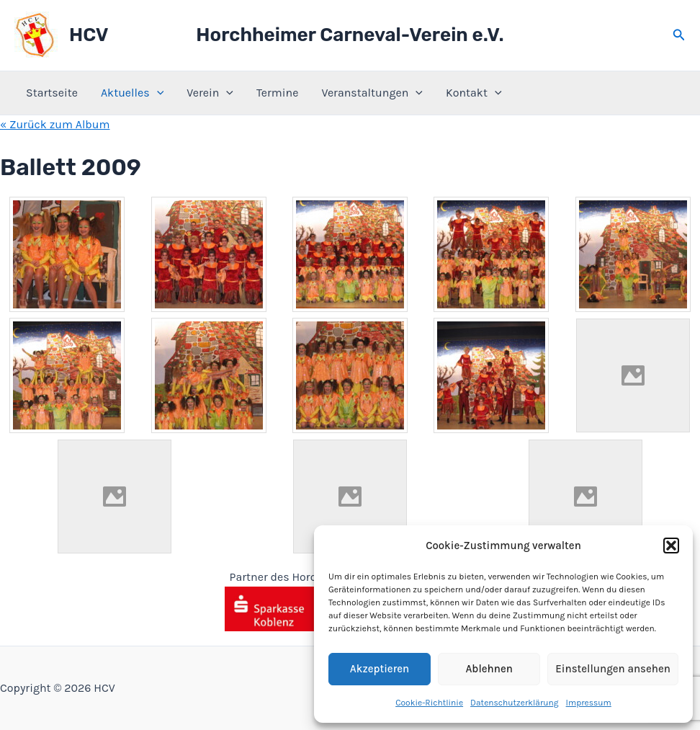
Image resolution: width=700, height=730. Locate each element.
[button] (671, 546)
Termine (277, 93)
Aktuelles (132, 93)
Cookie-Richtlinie (429, 703)
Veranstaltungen (372, 93)
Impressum (589, 703)
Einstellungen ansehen (613, 669)
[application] (157, 93)
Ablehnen (489, 669)
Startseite (52, 93)
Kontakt (474, 93)
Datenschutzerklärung (515, 703)
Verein (210, 93)
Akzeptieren (380, 669)
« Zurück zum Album (55, 124)
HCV (89, 35)
